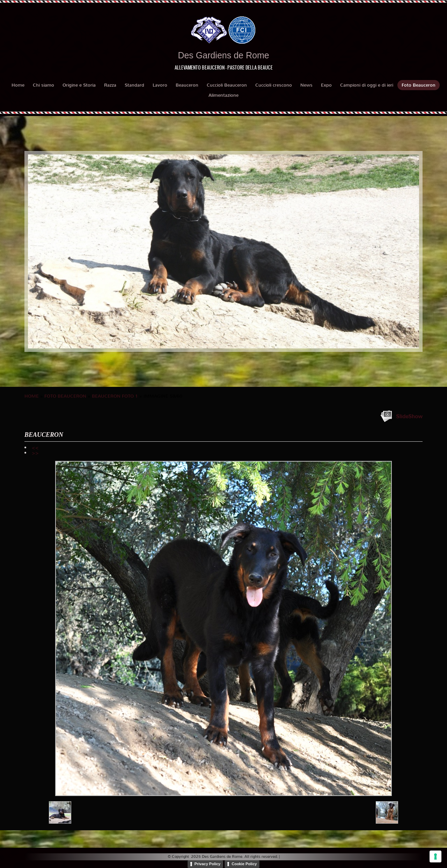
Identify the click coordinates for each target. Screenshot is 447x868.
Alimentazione (223, 95)
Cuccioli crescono (274, 85)
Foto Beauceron (419, 85)
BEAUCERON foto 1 (115, 396)
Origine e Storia (79, 85)
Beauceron (187, 85)
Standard (134, 85)
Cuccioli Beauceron (227, 85)
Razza (110, 85)
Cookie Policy (244, 864)
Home (18, 85)
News (306, 85)
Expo (326, 85)
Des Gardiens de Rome (223, 55)
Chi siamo (43, 85)
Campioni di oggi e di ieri (367, 85)
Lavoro (160, 85)
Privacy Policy (208, 864)
